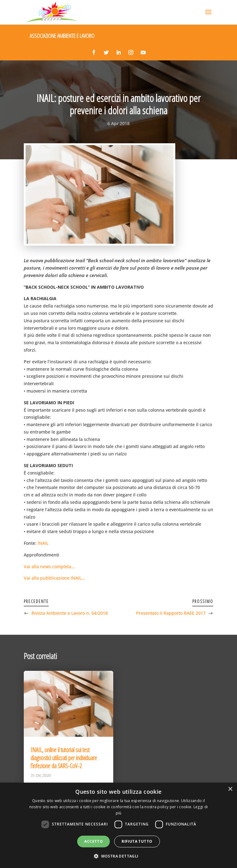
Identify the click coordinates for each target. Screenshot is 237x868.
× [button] (230, 789)
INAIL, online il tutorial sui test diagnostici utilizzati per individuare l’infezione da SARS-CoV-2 (64, 758)
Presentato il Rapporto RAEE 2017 (171, 613)
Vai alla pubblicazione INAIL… (54, 578)
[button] (118, 856)
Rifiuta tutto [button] (137, 841)
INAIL (43, 543)
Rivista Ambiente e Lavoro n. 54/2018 (70, 613)
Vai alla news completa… (49, 566)
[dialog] (118, 825)
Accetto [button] (94, 841)
